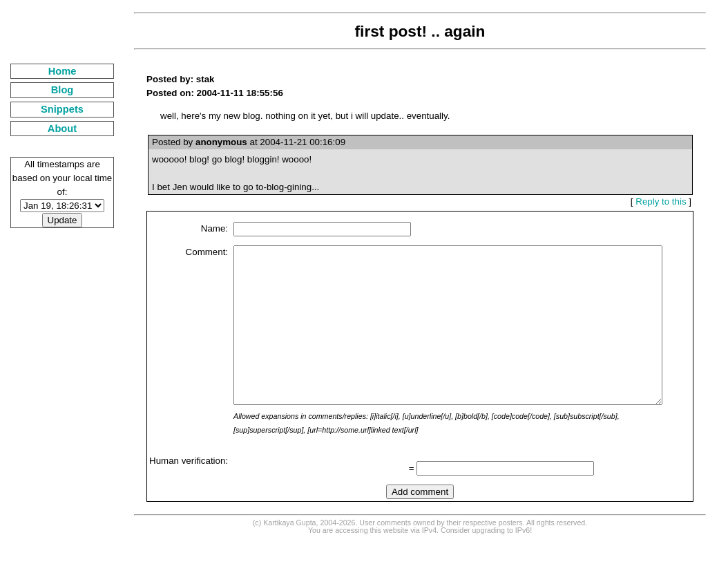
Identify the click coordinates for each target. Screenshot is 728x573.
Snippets (53, 109)
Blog (54, 90)
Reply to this (666, 201)
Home (54, 71)
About (53, 129)
